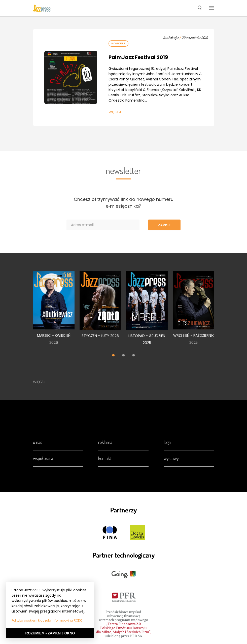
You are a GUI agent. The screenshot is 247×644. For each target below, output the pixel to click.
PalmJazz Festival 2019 (138, 57)
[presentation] (42, 8)
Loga (167, 442)
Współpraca (43, 458)
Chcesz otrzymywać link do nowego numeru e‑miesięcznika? (124, 203)
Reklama (105, 442)
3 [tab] (134, 356)
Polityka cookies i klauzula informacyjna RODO (47, 620)
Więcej (115, 112)
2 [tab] (124, 356)
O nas (38, 442)
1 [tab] (114, 356)
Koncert (118, 43)
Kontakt (105, 458)
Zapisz (164, 225)
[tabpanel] (54, 311)
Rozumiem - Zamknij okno (50, 633)
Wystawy (171, 458)
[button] (200, 8)
